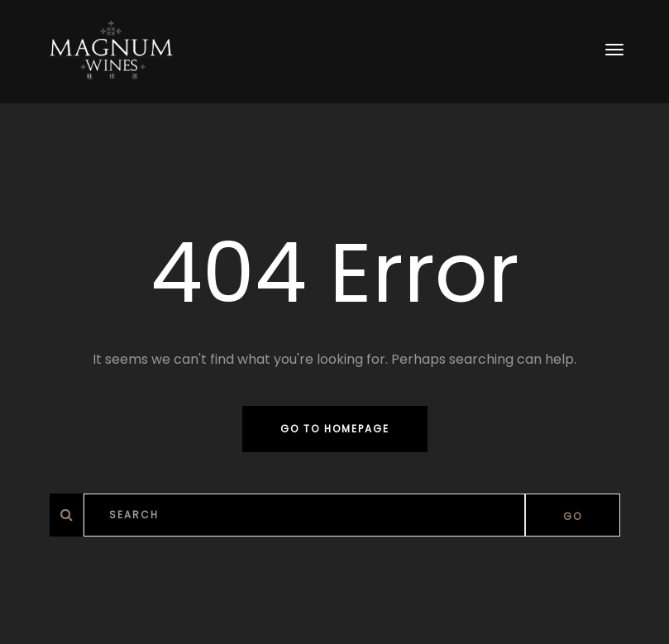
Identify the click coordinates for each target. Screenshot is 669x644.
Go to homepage (335, 429)
